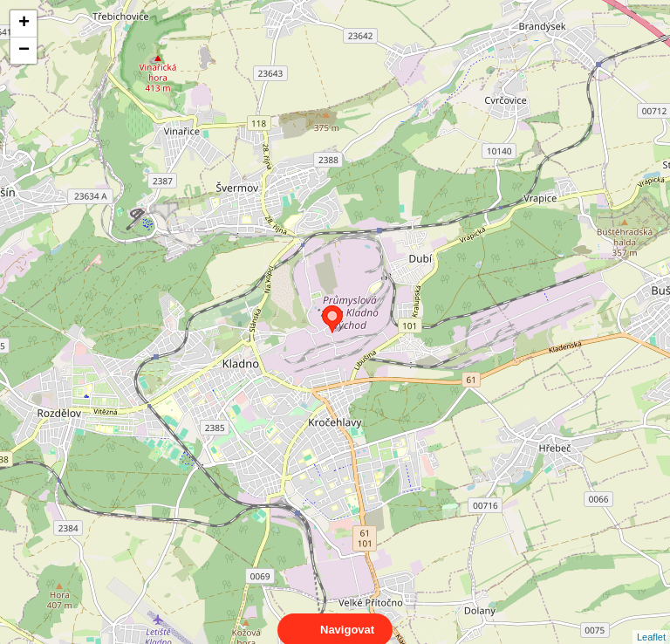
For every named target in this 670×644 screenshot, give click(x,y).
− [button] (24, 51)
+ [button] (24, 24)
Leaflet (651, 621)
